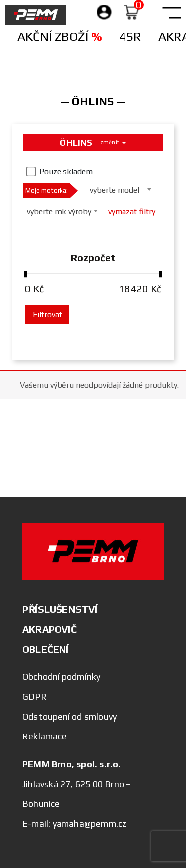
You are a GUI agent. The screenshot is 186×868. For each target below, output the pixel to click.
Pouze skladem (66, 171)
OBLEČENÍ (46, 649)
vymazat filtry (132, 212)
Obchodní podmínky (61, 677)
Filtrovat (47, 314)
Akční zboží (60, 36)
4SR (130, 36)
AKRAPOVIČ (50, 629)
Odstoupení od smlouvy (69, 716)
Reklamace (45, 736)
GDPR (34, 697)
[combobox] (118, 189)
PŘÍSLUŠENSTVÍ (60, 609)
